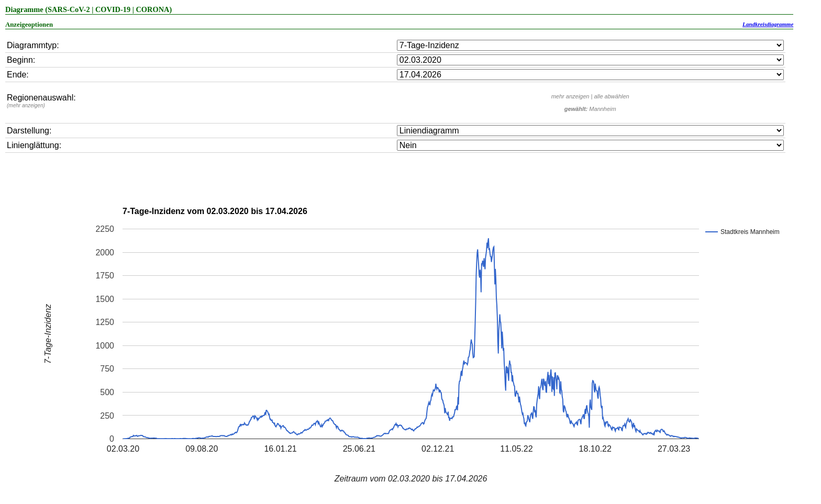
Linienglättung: (34, 145)
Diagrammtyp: (33, 45)
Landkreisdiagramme (768, 24)
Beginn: (21, 60)
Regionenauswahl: (41, 101)
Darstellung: (29, 131)
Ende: (18, 75)
